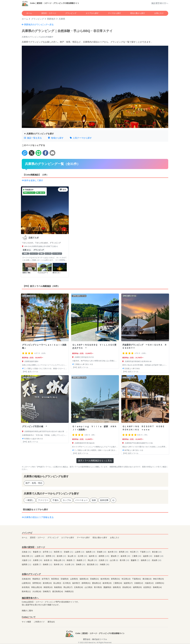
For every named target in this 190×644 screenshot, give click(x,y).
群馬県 (124, 552)
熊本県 (59, 564)
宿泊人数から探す (138, 13)
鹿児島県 (93, 564)
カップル (67, 500)
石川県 (83, 556)
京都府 (159, 556)
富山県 (72, 556)
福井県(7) (76, 583)
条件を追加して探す (32, 180)
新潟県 (62, 556)
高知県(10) (127, 587)
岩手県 (48, 552)
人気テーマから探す (81, 138)
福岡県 (27, 564)
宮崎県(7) (47, 591)
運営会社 (51, 622)
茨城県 (102, 552)
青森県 (37, 552)
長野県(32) (37, 583)
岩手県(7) (46, 579)
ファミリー (43, 500)
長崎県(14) (157, 587)
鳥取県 (71, 560)
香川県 (125, 560)
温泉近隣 (104, 500)
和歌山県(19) (37, 587)
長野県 (51, 556)
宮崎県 (81, 564)
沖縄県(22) (69, 591)
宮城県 (69, 552)
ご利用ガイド (39, 622)
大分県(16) (37, 591)
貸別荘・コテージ (49, 13)
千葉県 (146, 552)
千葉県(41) (137, 579)
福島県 (91, 552)
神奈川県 (28, 556)
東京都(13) (147, 579)
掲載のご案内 (27, 611)
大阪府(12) (149, 583)
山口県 (114, 560)
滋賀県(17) (128, 583)
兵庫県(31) (160, 583)
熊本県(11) (27, 591)
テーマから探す (115, 13)
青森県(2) (37, 579)
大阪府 (27, 560)
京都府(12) (139, 583)
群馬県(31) (116, 579)
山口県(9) (89, 587)
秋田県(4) (55, 579)
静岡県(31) (86, 583)
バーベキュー (81, 500)
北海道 (27, 552)
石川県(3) (67, 583)
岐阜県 (126, 556)
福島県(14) (84, 579)
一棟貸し (30, 500)
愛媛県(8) (108, 587)
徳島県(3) (117, 587)
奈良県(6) (26, 587)
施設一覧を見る (33, 138)
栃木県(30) (105, 579)
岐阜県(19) (107, 583)
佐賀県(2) (148, 587)
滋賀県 (148, 556)
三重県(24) (118, 583)
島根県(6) (58, 587)
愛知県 (115, 556)
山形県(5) (74, 579)
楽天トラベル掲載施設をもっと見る (95, 461)
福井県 (93, 556)
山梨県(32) (27, 583)
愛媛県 (135, 560)
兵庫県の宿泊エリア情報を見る (38, 517)
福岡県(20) (138, 587)
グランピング (71, 13)
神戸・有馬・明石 (34, 483)
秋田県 (58, 552)
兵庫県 (38, 560)
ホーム (29, 13)
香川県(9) (98, 587)
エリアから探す (92, 13)
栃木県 (113, 552)
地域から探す (56, 138)
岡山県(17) (68, 587)
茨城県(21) (95, 579)
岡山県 (93, 560)
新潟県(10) (47, 583)
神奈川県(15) (158, 579)
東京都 (157, 552)
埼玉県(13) (126, 579)
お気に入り (159, 13)
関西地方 (51, 19)
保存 (63, 190)
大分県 (70, 564)
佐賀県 (37, 564)
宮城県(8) (65, 579)
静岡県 (104, 556)
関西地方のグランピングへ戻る (38, 25)
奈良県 (48, 560)
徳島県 (146, 560)
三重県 (137, 556)
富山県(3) (58, 583)
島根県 (82, 560)
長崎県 (48, 564)
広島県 (104, 560)
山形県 (80, 552)
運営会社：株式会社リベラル (95, 639)
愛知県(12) (97, 583)
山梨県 (40, 556)
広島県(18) (79, 587)
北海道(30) (27, 579)
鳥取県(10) (48, 587)
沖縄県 (104, 564)
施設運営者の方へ (160, 3)
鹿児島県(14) (58, 591)
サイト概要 (26, 622)
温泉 (94, 500)
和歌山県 (60, 560)
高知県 (156, 560)
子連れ (56, 500)
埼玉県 (134, 552)
